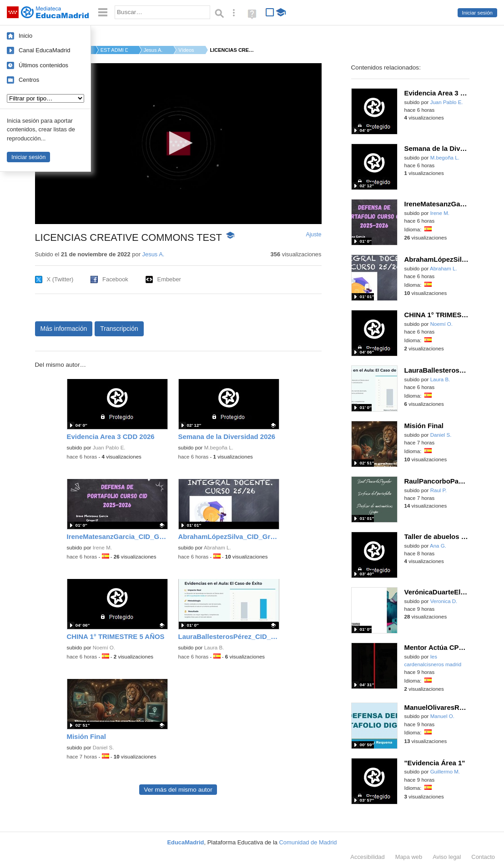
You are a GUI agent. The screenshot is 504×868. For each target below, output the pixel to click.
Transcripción (119, 329)
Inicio (25, 36)
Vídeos (186, 50)
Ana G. (438, 546)
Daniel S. (103, 748)
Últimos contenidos (43, 65)
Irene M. (102, 548)
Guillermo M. (445, 772)
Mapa (409, 857)
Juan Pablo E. (109, 448)
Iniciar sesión (477, 13)
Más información (64, 329)
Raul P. (438, 490)
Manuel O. (442, 716)
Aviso (447, 857)
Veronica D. (444, 601)
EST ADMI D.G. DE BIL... (114, 50)
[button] (178, 143)
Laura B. (214, 648)
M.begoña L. (219, 448)
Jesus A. (153, 50)
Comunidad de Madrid (308, 842)
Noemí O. (104, 648)
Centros (29, 80)
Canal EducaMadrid (44, 50)
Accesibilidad (367, 857)
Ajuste (313, 234)
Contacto (483, 857)
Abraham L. (217, 548)
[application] (178, 144)
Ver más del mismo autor (178, 790)
